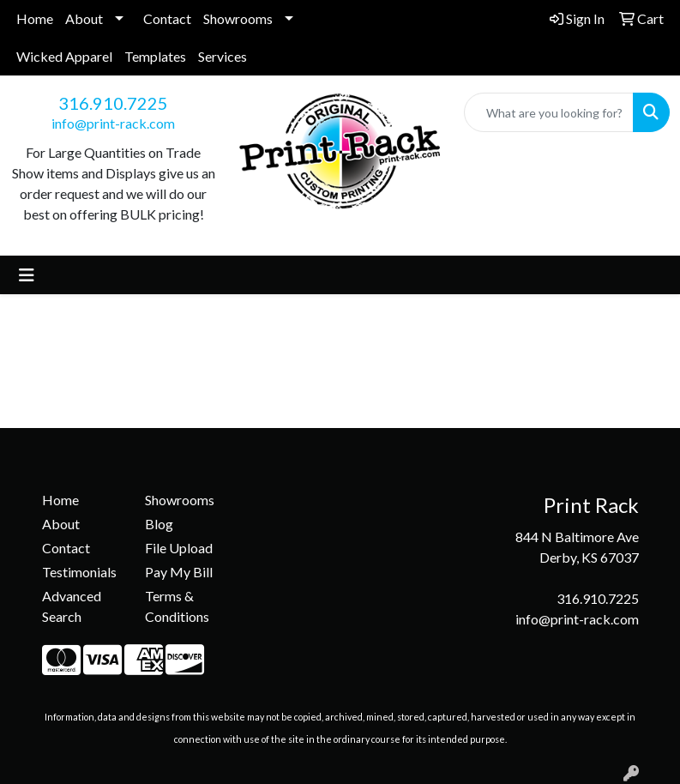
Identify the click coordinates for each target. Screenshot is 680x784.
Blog (159, 524)
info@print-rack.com (113, 123)
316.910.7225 (113, 103)
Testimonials (79, 572)
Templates (155, 56)
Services (223, 56)
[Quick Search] (549, 112)
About (84, 18)
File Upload (179, 548)
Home (35, 18)
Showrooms (238, 18)
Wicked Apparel (64, 56)
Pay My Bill (179, 572)
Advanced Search (72, 606)
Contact (167, 18)
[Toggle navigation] (27, 275)
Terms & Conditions (177, 606)
